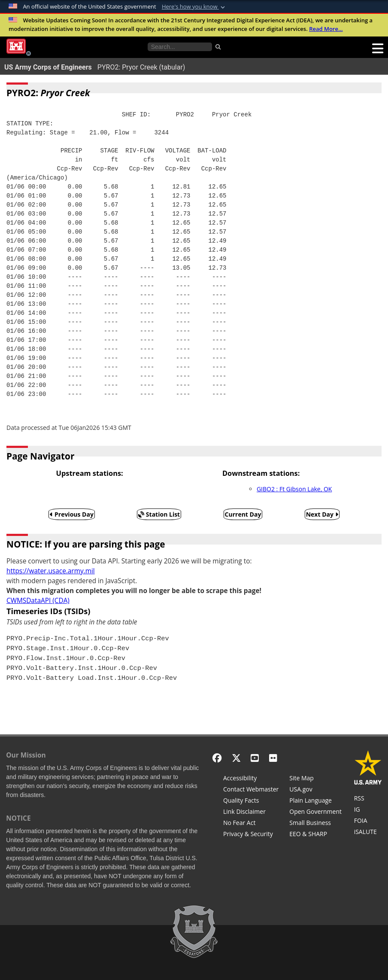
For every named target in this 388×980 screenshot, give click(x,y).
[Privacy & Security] (251, 835)
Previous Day (72, 514)
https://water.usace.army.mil (51, 571)
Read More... (326, 29)
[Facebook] (217, 758)
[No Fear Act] (251, 824)
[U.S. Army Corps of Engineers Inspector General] (368, 810)
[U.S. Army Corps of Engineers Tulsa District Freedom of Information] (368, 822)
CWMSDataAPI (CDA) (38, 601)
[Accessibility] (251, 779)
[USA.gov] (315, 790)
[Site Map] (315, 779)
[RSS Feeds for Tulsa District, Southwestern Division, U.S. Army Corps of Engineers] (368, 799)
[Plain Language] (315, 801)
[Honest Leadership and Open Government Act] (315, 813)
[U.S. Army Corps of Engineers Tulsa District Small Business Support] (315, 824)
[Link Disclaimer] (251, 813)
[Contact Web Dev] (251, 790)
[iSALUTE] (368, 833)
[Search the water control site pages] (180, 47)
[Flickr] (273, 758)
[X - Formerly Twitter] (236, 758)
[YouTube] (255, 758)
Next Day (322, 514)
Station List (159, 514)
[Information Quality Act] (251, 801)
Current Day (243, 514)
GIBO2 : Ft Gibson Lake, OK (294, 489)
